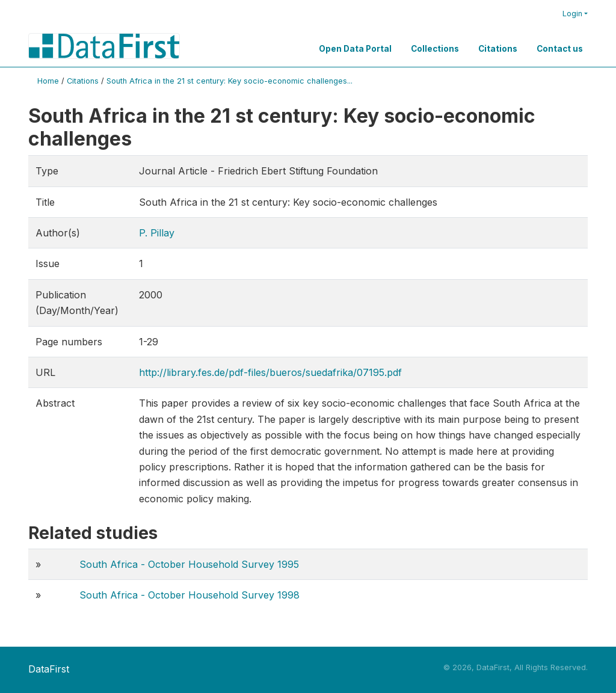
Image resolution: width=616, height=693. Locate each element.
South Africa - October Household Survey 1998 (189, 595)
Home (48, 81)
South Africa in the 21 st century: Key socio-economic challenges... (229, 81)
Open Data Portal (355, 49)
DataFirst (49, 669)
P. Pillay (157, 233)
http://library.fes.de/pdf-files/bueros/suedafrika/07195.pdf (270, 372)
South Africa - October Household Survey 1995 (189, 564)
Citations (498, 49)
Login (572, 14)
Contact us (560, 49)
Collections (435, 49)
